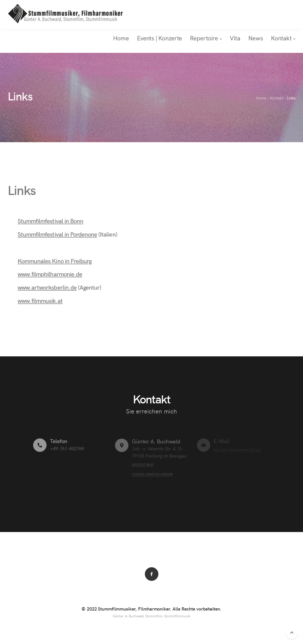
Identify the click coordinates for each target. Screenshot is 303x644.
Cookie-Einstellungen (152, 474)
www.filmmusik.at (40, 303)
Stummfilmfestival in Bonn (50, 223)
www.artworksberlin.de (47, 289)
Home (121, 37)
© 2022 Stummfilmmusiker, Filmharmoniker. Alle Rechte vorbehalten (151, 609)
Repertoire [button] (206, 37)
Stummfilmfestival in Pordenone (57, 236)
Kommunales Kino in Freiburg (55, 263)
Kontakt (277, 98)
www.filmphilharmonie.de (50, 276)
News (256, 37)
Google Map (143, 464)
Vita (235, 37)
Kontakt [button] (283, 37)
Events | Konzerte (160, 37)
